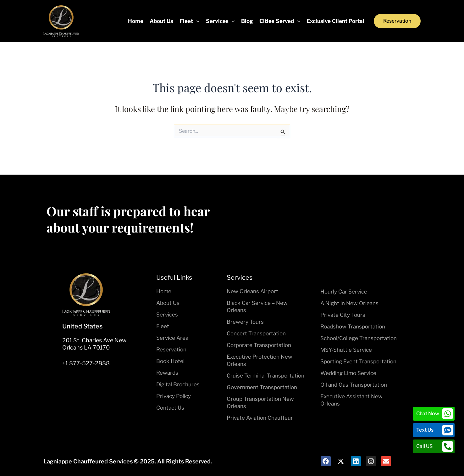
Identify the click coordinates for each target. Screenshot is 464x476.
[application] (196, 21)
